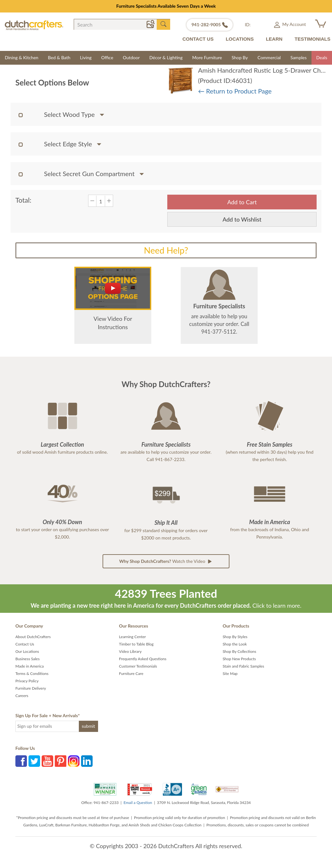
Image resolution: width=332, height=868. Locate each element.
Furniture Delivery (31, 688)
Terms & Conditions (32, 673)
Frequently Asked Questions (143, 659)
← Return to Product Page (235, 91)
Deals (322, 57)
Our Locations (27, 651)
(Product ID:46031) (225, 80)
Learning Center (132, 637)
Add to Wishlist (242, 219)
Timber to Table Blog (136, 644)
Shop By (240, 57)
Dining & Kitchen (22, 57)
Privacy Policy (27, 681)
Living (86, 57)
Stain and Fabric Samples (244, 666)
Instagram (74, 761)
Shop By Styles (235, 637)
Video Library (130, 651)
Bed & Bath (59, 57)
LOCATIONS (240, 39)
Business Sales (28, 659)
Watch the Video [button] (166, 561)
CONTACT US (198, 39)
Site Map (230, 673)
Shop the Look (235, 644)
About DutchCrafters (33, 637)
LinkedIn (87, 761)
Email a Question (138, 803)
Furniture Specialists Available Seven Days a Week (166, 6)
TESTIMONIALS (312, 39)
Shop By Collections (240, 651)
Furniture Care (131, 673)
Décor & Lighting (166, 57)
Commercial (269, 57)
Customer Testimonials (138, 666)
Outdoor (131, 57)
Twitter (34, 761)
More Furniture (207, 57)
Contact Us (25, 644)
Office (107, 57)
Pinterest (61, 761)
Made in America (30, 666)
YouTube (47, 761)
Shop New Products (239, 659)
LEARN (274, 39)
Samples (299, 57)
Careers (22, 696)
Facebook (21, 761)
